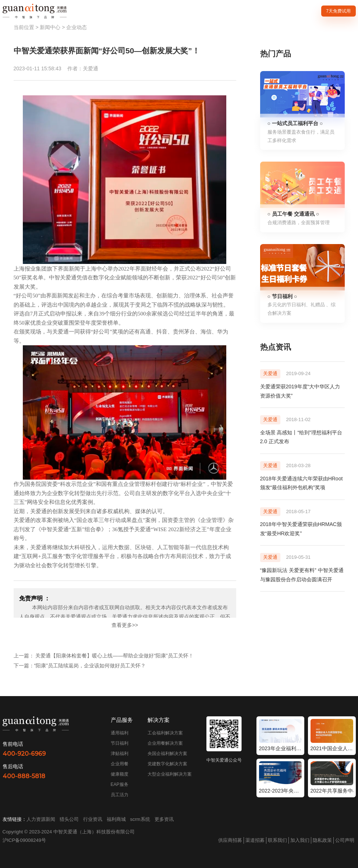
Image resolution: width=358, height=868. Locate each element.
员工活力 (120, 795)
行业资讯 (93, 819)
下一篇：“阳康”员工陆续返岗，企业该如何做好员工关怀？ (80, 666)
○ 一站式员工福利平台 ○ (295, 123)
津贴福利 (120, 754)
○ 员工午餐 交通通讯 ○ (293, 214)
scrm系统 (140, 819)
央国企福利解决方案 (167, 754)
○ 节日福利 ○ (282, 296)
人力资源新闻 (41, 819)
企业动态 (77, 27)
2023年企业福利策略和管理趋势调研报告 (280, 748)
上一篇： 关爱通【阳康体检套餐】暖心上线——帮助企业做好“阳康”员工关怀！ (104, 656)
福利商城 (116, 819)
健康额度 (120, 774)
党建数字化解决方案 (167, 764)
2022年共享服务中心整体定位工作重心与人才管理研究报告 (332, 791)
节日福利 (120, 743)
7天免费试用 (338, 11)
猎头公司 (69, 819)
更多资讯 (164, 819)
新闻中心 (50, 27)
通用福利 (120, 733)
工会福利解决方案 (165, 733)
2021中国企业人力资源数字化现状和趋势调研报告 (332, 748)
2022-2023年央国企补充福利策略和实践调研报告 (280, 791)
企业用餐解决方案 (165, 743)
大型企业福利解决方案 (170, 774)
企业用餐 (120, 764)
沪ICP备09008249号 (24, 840)
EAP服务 (120, 784)
